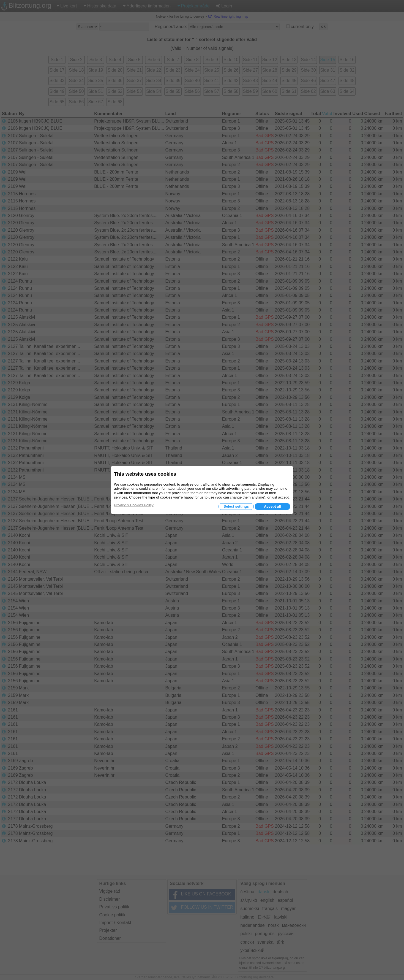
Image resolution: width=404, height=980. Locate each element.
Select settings (236, 506)
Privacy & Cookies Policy (134, 505)
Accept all (272, 506)
